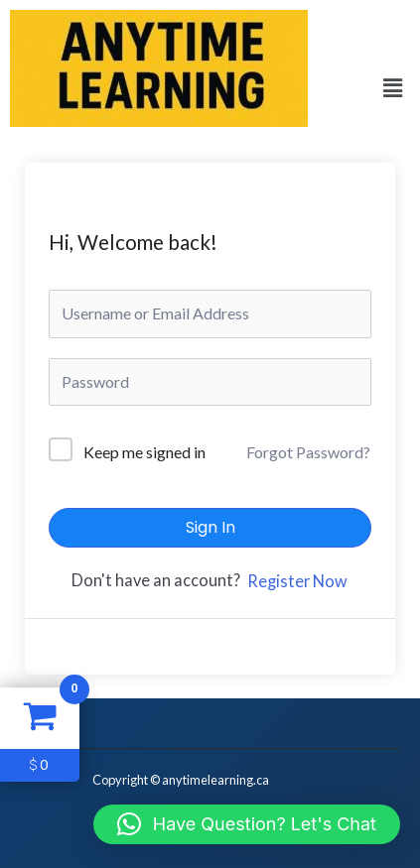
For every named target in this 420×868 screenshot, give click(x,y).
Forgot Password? (308, 452)
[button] (393, 89)
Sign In (210, 527)
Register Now (297, 581)
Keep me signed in (144, 452)
